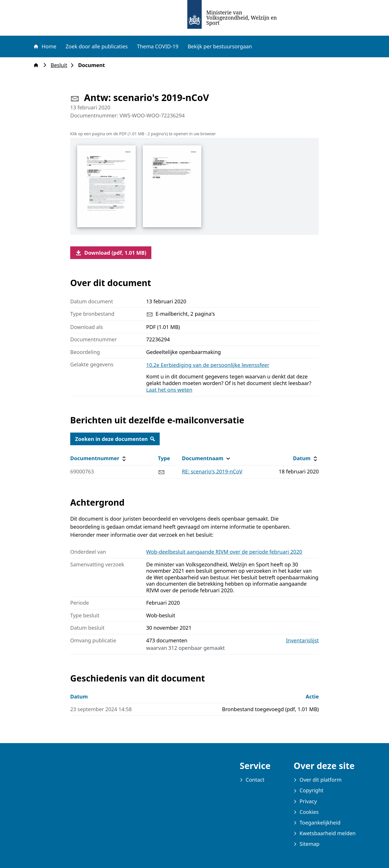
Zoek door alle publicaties (97, 46)
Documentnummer (99, 458)
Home (45, 46)
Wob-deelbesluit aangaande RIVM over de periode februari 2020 (224, 552)
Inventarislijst (302, 640)
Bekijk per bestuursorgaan (220, 46)
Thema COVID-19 (158, 46)
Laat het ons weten (169, 390)
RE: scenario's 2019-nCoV (212, 471)
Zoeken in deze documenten (115, 439)
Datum (306, 458)
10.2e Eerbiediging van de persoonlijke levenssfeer (208, 365)
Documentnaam (207, 458)
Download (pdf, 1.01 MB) (111, 253)
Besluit (61, 65)
